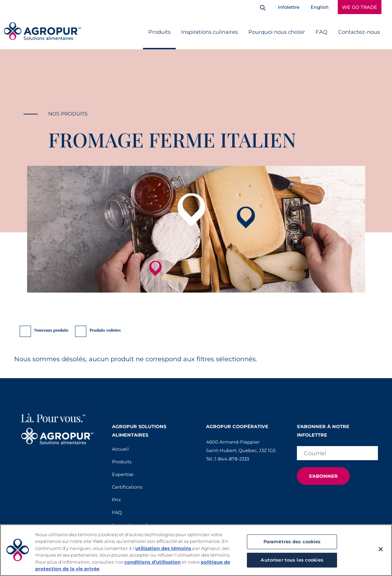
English (320, 7)
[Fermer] (381, 549)
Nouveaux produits (51, 330)
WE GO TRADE (360, 7)
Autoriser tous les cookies (292, 560)
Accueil (120, 449)
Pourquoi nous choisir (277, 32)
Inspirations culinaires (209, 32)
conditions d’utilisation (153, 562)
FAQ (322, 32)
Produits (159, 32)
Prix (116, 500)
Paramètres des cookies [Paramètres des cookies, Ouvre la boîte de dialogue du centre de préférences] (292, 541)
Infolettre (289, 7)
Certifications (127, 487)
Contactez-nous (359, 32)
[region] (196, 550)
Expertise (123, 474)
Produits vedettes (105, 330)
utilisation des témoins (163, 548)
